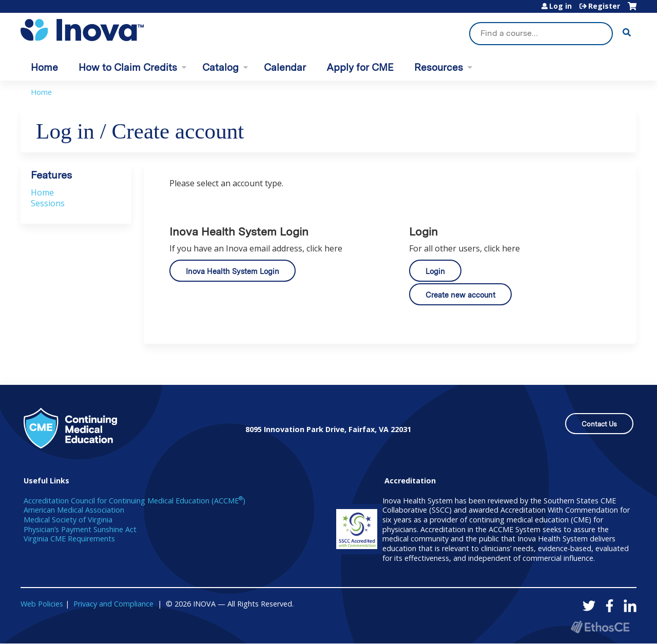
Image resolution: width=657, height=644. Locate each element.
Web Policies (42, 604)
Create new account (460, 295)
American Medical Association (74, 510)
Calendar (285, 67)
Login (435, 271)
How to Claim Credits (128, 67)
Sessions (48, 203)
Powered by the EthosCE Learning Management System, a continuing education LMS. (600, 627)
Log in (561, 6)
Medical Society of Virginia (68, 520)
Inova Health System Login (233, 271)
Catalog (220, 67)
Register (604, 6)
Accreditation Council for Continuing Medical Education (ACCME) (134, 501)
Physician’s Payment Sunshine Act (80, 529)
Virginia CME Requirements (69, 539)
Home (44, 67)
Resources (439, 67)
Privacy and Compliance (113, 604)
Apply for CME (360, 67)
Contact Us (599, 424)
